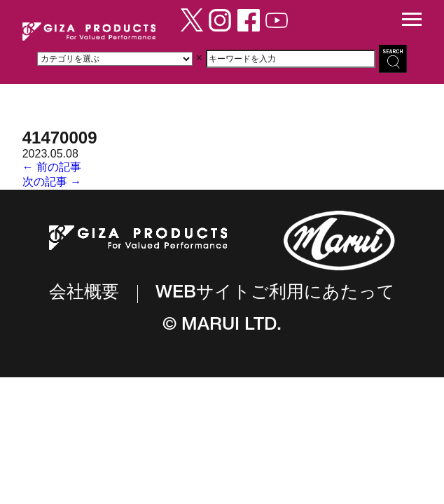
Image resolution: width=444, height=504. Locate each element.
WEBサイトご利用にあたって (275, 294)
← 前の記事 (52, 167)
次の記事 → (52, 182)
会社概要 (84, 294)
